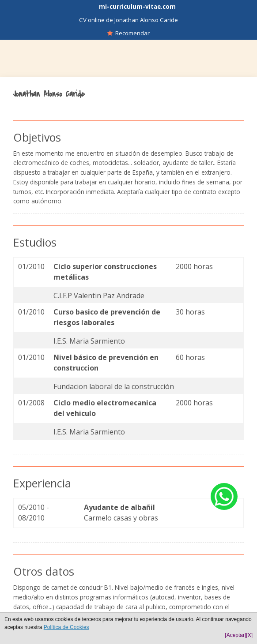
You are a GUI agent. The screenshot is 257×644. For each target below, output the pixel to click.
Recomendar (128, 33)
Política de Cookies (66, 627)
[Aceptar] (235, 635)
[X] (249, 635)
